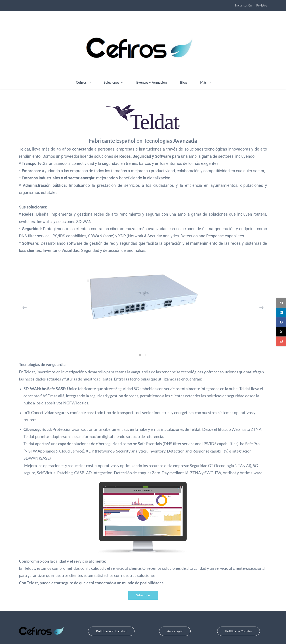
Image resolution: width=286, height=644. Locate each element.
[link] (143, 101)
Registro (262, 5)
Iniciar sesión (243, 5)
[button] (25, 303)
